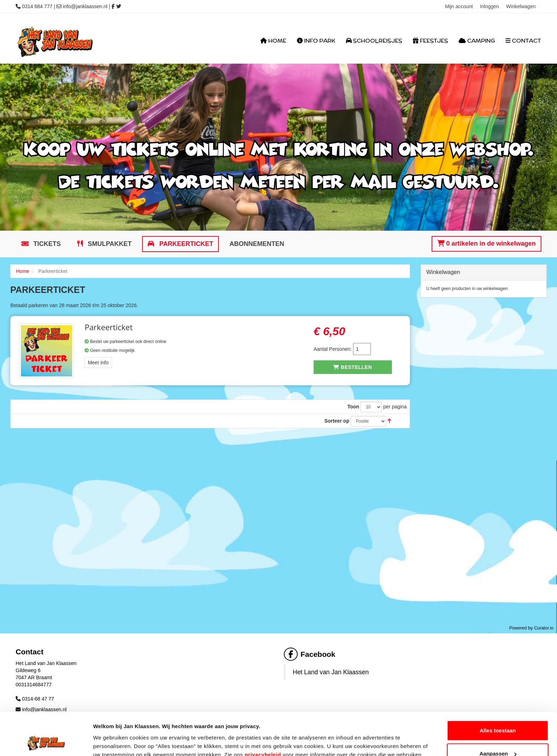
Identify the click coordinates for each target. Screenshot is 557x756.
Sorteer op (337, 421)
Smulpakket (109, 244)
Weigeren (497, 737)
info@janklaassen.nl (85, 6)
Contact (523, 41)
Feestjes (430, 41)
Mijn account (459, 6)
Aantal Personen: (333, 349)
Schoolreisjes (374, 41)
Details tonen (110, 734)
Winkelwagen (521, 6)
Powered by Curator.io (531, 628)
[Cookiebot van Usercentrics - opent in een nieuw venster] (46, 742)
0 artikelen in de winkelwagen (486, 243)
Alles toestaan (498, 690)
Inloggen (490, 6)
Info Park (316, 41)
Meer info (98, 363)
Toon (353, 407)
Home (273, 41)
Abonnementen (257, 244)
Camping (477, 41)
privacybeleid (263, 715)
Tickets (46, 244)
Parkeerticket (185, 244)
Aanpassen (498, 714)
